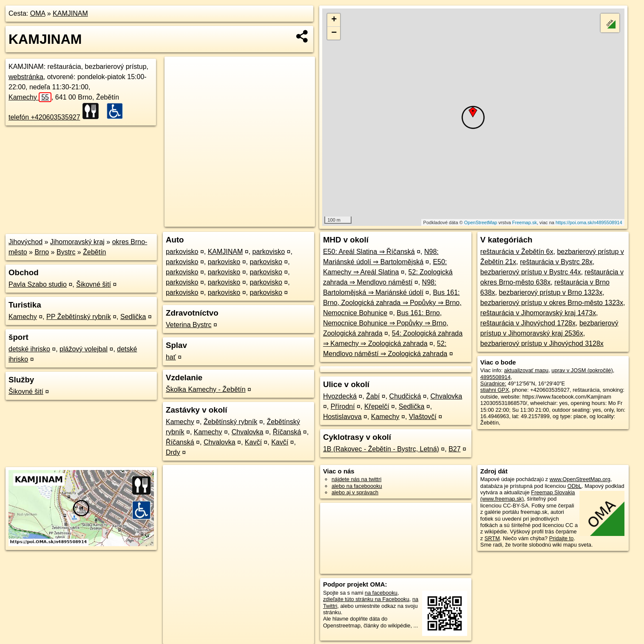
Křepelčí (377, 406)
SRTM (492, 538)
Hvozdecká (340, 396)
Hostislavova (342, 417)
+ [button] (334, 20)
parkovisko (182, 252)
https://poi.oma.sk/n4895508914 (589, 222)
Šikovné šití (94, 284)
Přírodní (343, 406)
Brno (42, 252)
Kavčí (253, 442)
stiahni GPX (495, 390)
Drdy (173, 452)
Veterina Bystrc (189, 325)
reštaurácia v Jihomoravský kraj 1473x (538, 313)
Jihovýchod (26, 242)
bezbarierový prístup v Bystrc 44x (531, 272)
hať (171, 357)
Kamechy (30, 97)
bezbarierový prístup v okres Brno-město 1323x (552, 303)
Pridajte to (562, 538)
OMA (38, 13)
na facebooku (381, 593)
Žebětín (94, 252)
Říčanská (287, 432)
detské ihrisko (29, 349)
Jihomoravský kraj (77, 242)
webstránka (26, 77)
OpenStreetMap (481, 222)
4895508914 (495, 377)
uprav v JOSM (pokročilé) (582, 370)
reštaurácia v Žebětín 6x (517, 252)
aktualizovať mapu (526, 370)
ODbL (574, 486)
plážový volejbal (84, 349)
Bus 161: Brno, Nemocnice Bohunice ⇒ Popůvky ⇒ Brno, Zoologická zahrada (386, 323)
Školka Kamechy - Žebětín (206, 389)
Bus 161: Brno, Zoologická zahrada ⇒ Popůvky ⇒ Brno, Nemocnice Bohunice (392, 303)
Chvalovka (248, 432)
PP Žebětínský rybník (79, 317)
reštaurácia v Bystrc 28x (556, 262)
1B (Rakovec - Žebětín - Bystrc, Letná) (381, 449)
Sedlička (133, 317)
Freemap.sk (525, 222)
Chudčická (405, 396)
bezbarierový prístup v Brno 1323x (550, 292)
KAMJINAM (70, 13)
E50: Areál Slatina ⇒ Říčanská (369, 252)
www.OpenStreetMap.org (580, 479)
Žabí (373, 396)
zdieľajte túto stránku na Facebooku (366, 599)
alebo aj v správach (355, 492)
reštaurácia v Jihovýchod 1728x (528, 323)
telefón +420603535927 (44, 117)
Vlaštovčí (423, 417)
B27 (454, 449)
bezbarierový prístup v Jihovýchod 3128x (542, 343)
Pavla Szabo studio (38, 284)
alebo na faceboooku (357, 486)
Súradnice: (493, 383)
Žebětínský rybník (230, 422)
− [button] (334, 33)
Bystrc (66, 252)
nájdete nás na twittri (356, 479)
